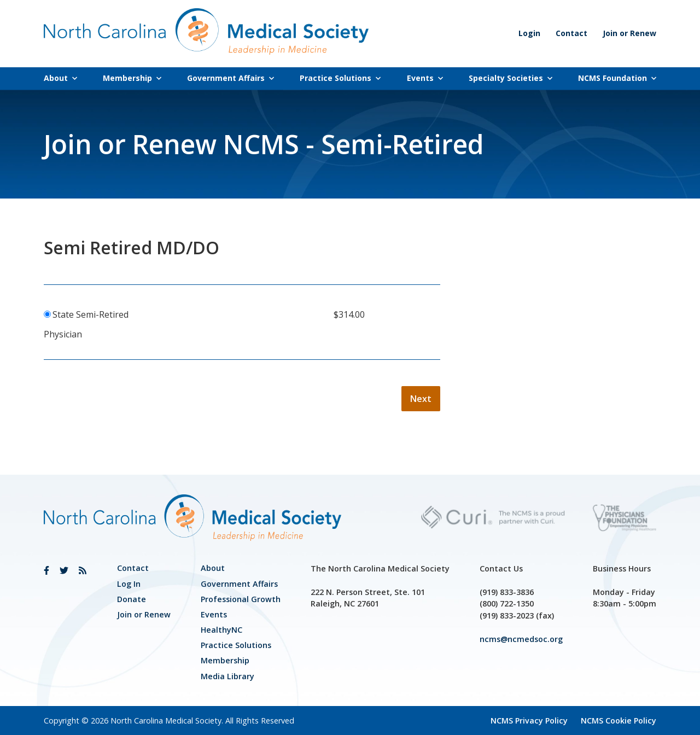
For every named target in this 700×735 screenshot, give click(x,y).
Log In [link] (129, 584)
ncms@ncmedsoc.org (521, 639)
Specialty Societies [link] (511, 78)
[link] (46, 570)
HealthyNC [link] (221, 630)
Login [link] (529, 33)
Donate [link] (132, 599)
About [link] (60, 78)
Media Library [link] (227, 676)
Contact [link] (571, 33)
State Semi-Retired (91, 314)
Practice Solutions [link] (340, 78)
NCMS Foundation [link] (617, 78)
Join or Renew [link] (629, 33)
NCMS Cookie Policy (619, 721)
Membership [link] (132, 78)
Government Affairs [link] (231, 78)
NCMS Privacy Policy (529, 721)
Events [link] (425, 78)
